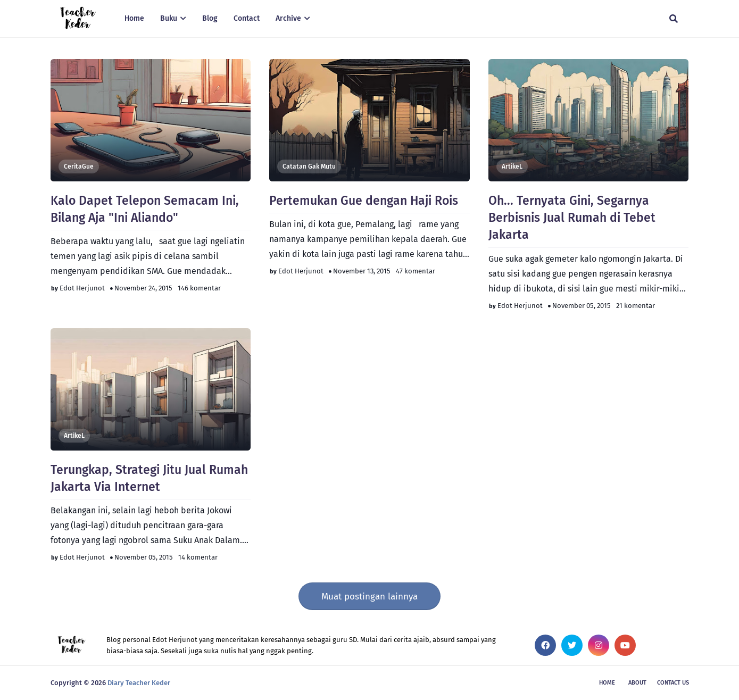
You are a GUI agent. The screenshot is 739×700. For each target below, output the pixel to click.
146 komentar (199, 288)
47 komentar (416, 271)
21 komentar (636, 306)
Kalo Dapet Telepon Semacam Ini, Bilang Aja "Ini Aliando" (145, 209)
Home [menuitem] (134, 18)
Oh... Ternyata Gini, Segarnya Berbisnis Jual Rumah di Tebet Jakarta (572, 218)
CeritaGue (79, 166)
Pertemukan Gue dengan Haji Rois (364, 201)
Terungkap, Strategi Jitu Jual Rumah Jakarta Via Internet (149, 478)
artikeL (512, 166)
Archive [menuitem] (288, 18)
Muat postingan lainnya (369, 597)
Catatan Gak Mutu (309, 166)
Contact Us (673, 683)
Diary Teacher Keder (139, 683)
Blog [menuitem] (210, 18)
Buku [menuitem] (169, 18)
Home (607, 683)
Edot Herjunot (82, 288)
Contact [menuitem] (247, 18)
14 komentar (198, 557)
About (637, 683)
